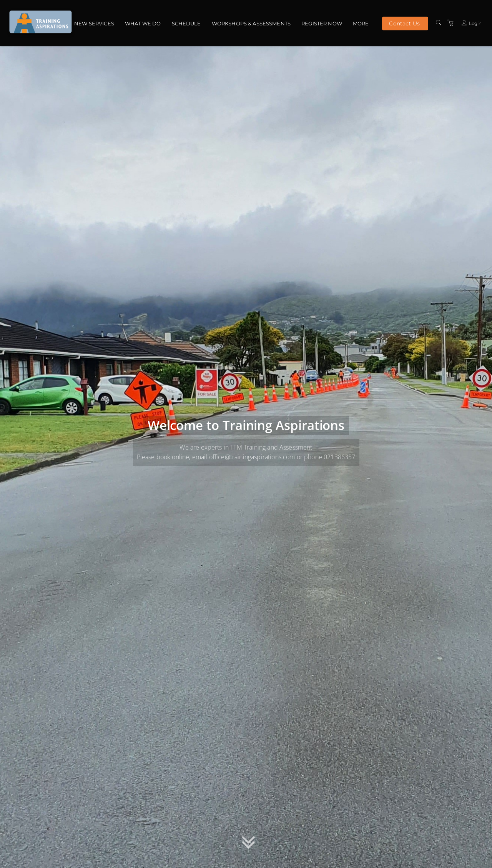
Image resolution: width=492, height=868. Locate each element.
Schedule (186, 23)
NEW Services (94, 23)
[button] (248, 845)
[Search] (439, 23)
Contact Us (404, 23)
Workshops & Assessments (251, 23)
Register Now (322, 23)
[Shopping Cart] (450, 23)
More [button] (361, 23)
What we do (143, 23)
